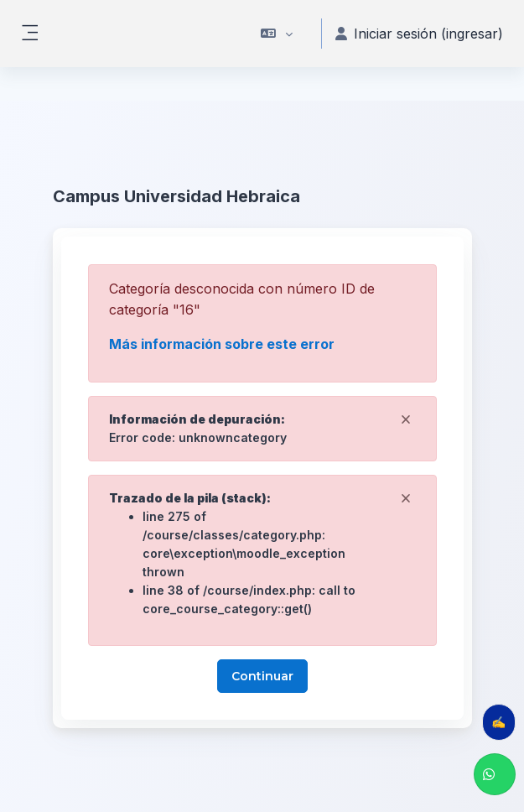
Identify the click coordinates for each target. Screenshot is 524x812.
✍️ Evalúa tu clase (503, 722)
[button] (277, 34)
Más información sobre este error (222, 344)
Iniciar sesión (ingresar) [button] (419, 34)
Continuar (262, 676)
